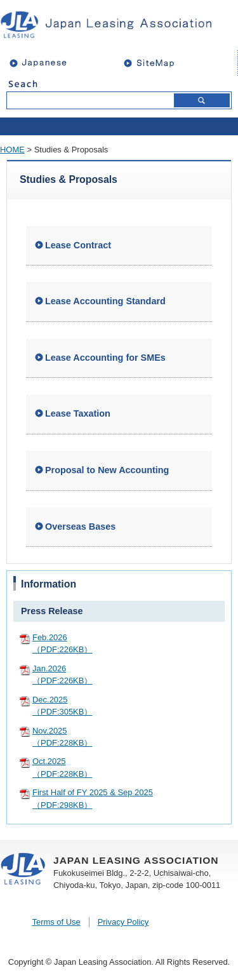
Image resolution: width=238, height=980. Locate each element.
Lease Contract (78, 245)
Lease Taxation (78, 413)
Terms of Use (56, 922)
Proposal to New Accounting (107, 470)
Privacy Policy (123, 922)
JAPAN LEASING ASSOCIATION (113, 24)
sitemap (178, 62)
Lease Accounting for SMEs (105, 358)
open (119, 126)
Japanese (44, 62)
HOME (12, 150)
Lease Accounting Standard (105, 301)
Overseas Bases (80, 527)
